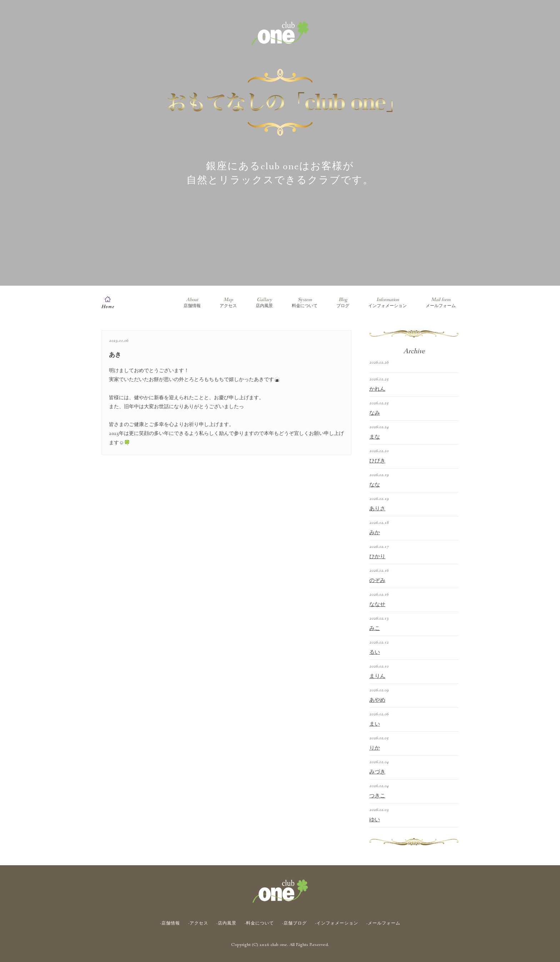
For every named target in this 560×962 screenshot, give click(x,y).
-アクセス (198, 923)
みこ (375, 628)
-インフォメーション (337, 923)
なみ (375, 413)
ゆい (375, 820)
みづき (377, 772)
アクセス (228, 303)
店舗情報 (192, 303)
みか (375, 533)
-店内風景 (226, 923)
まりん (377, 676)
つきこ (377, 796)
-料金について (259, 923)
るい (375, 652)
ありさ (377, 509)
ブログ (343, 303)
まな (375, 437)
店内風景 (264, 303)
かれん (377, 389)
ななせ (377, 605)
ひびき (377, 461)
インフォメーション (387, 303)
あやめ (377, 700)
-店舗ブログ (294, 923)
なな (375, 485)
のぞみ (377, 581)
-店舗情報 (170, 923)
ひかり (377, 557)
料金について (305, 303)
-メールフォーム (383, 923)
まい (375, 724)
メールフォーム (441, 303)
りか (375, 748)
